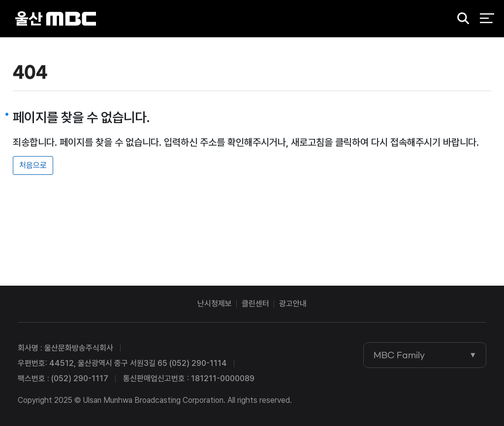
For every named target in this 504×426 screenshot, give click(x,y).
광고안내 (293, 304)
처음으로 (33, 165)
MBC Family (399, 355)
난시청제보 (215, 304)
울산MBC (55, 19)
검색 (460, 20)
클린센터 (255, 304)
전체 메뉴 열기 (487, 20)
